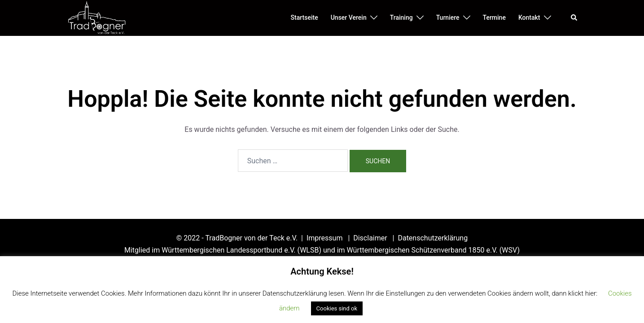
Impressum (325, 238)
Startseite (304, 17)
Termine (494, 17)
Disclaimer (371, 238)
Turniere (448, 17)
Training (401, 17)
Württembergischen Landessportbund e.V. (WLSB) (241, 250)
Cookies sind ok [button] (337, 308)
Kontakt (529, 17)
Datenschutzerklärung (433, 238)
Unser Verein (349, 17)
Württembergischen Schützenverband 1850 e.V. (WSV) (433, 250)
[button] (574, 18)
